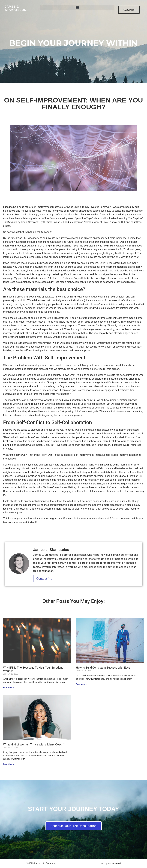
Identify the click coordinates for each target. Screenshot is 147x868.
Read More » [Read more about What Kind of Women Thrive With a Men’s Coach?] (8, 764)
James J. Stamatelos (15, 8)
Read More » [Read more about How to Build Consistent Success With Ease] (81, 684)
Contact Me (44, 579)
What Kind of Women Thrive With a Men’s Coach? (34, 744)
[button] (77, 7)
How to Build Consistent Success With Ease (103, 668)
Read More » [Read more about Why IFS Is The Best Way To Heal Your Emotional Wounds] (8, 688)
